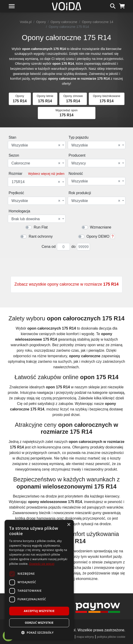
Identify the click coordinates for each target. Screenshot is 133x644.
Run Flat (41, 227)
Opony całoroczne (64, 22)
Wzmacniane (100, 227)
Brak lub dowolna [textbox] (36, 219)
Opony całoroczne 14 (98, 22)
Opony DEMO (98, 236)
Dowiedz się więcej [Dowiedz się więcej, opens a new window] (42, 564)
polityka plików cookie (111, 637)
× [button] (69, 525)
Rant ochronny (41, 236)
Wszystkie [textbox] (36, 145)
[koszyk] (122, 6)
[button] (39, 632)
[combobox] (37, 145)
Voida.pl (26, 22)
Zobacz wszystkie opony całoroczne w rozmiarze (67, 284)
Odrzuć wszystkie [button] (39, 623)
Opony (41, 22)
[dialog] (39, 580)
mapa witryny (85, 637)
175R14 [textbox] (36, 182)
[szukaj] (113, 6)
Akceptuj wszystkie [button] (39, 611)
